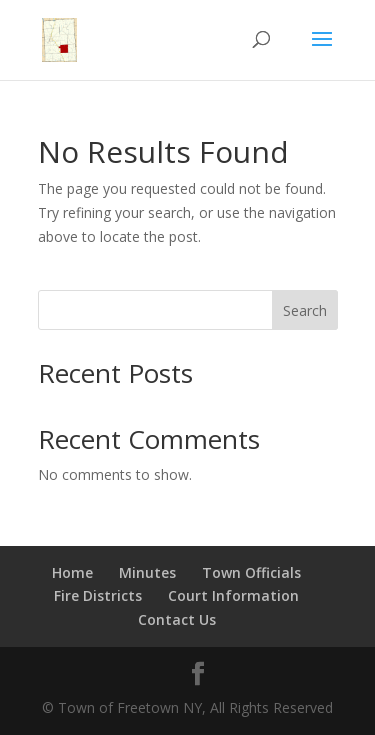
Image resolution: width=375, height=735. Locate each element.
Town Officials (251, 572)
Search (305, 310)
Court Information (233, 595)
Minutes (147, 572)
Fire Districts (98, 595)
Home (72, 572)
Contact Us (177, 619)
